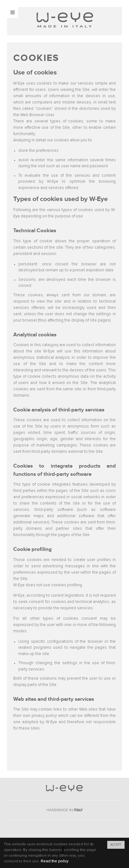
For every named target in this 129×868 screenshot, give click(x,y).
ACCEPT (116, 845)
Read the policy (55, 861)
